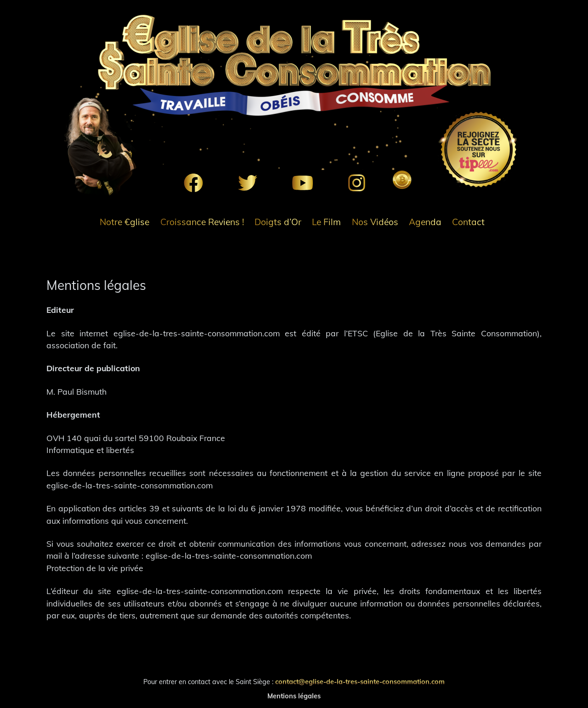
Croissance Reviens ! (202, 222)
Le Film (326, 222)
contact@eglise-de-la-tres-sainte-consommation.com (360, 682)
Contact (468, 222)
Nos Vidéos (375, 222)
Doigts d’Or (278, 222)
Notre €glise (124, 222)
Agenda (425, 222)
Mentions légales (294, 696)
